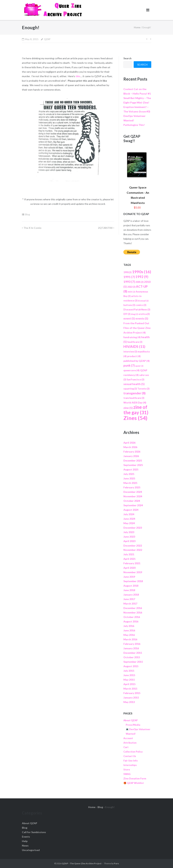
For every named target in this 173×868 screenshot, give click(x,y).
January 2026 (131, 456)
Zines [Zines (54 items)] (135, 418)
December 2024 (133, 492)
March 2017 (130, 604)
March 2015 (130, 689)
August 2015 (131, 666)
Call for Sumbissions (34, 832)
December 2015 (133, 653)
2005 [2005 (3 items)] (139, 282)
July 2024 (129, 514)
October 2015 (132, 657)
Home (137, 27)
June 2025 (129, 478)
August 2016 (131, 621)
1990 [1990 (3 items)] (127, 272)
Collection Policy (133, 752)
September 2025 (133, 465)
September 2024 (133, 505)
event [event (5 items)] (129, 318)
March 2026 (130, 447)
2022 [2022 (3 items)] (131, 287)
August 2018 (131, 586)
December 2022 (133, 546)
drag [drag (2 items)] (134, 314)
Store (127, 770)
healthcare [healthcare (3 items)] (135, 342)
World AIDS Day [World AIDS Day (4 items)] (135, 402)
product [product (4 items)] (134, 356)
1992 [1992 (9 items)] (142, 277)
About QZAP (131, 720)
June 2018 (129, 590)
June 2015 (129, 675)
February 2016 (132, 644)
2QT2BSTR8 (105, 228)
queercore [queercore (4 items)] (132, 370)
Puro (116, 863)
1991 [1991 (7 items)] (129, 277)
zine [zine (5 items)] (128, 408)
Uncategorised (31, 850)
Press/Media (133, 725)
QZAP (47, 39)
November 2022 (133, 550)
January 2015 (131, 697)
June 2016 (129, 630)
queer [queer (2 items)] (139, 366)
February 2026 (132, 452)
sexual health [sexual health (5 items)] (134, 384)
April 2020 (129, 568)
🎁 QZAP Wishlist (134, 783)
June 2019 (129, 577)
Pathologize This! (134, 125)
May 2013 (129, 702)
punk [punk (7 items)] (129, 365)
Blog (27, 214)
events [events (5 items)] (142, 318)
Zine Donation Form (135, 778)
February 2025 (132, 487)
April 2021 (129, 559)
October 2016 (132, 617)
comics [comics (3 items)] (141, 305)
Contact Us (130, 756)
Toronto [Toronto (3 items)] (143, 389)
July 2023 (129, 532)
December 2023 (133, 528)
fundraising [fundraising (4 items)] (132, 337)
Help (25, 841)
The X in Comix (33, 228)
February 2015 (132, 693)
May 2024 (129, 523)
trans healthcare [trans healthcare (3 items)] (134, 398)
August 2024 (131, 510)
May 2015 (129, 680)
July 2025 (129, 474)
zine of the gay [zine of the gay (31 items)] (136, 410)
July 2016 (129, 626)
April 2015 (129, 684)
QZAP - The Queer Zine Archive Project (82, 863)
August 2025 (131, 469)
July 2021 (129, 554)
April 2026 (129, 443)
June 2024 (129, 519)
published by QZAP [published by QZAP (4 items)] (137, 361)
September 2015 (133, 662)
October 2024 (132, 501)
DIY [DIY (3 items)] (127, 314)
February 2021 (132, 563)
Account (128, 738)
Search (127, 58)
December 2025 (133, 460)
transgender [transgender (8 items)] (134, 393)
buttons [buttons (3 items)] (129, 305)
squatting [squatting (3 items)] (130, 389)
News (25, 846)
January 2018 (131, 595)
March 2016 (130, 639)
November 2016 (133, 612)
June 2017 (129, 599)
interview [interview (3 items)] (130, 352)
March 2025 (130, 483)
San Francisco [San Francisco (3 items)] (135, 380)
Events (26, 837)
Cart (126, 747)
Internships (130, 765)
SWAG (127, 774)
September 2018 (133, 581)
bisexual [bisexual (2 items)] (143, 301)
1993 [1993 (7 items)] (129, 282)
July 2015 (129, 671)
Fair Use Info (131, 761)
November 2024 (133, 496)
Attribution (130, 743)
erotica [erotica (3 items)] (144, 314)
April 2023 (129, 541)
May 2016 (129, 635)
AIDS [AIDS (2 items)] (131, 292)
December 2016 (133, 608)
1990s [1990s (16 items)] (142, 272)
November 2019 (133, 572)
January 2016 (131, 648)
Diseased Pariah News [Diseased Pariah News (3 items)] (137, 310)
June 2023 (129, 537)
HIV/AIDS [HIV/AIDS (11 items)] (134, 346)
